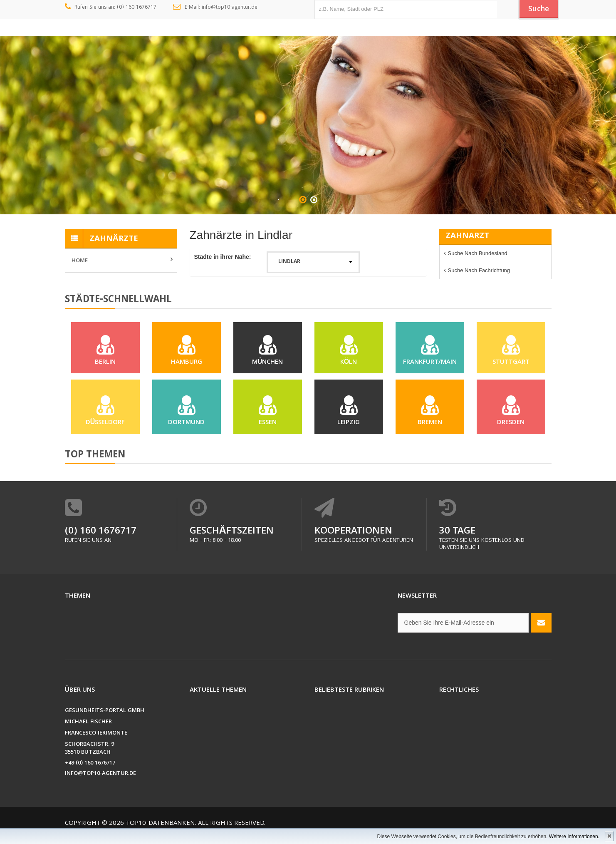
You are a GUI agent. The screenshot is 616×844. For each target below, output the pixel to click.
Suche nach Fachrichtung (479, 270)
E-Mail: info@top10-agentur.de (215, 7)
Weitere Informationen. (574, 837)
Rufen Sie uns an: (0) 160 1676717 (111, 7)
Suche (537, 10)
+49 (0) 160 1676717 (90, 771)
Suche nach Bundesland (478, 253)
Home (80, 261)
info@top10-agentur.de (100, 782)
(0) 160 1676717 (101, 540)
